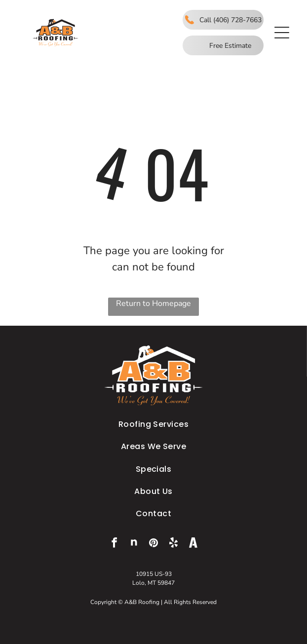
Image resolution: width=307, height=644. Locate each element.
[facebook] (114, 544)
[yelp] (173, 544)
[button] (282, 33)
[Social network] (134, 544)
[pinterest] (154, 544)
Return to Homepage (153, 303)
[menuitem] (153, 424)
